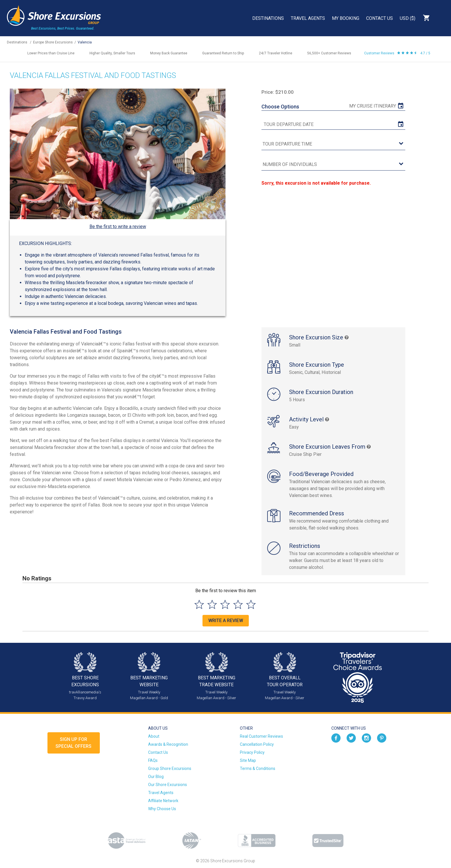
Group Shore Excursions (170, 768)
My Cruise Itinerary (373, 106)
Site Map (248, 760)
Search (441, 18)
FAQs (153, 760)
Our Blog (156, 777)
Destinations (268, 18)
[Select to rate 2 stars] (212, 604)
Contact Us (380, 18)
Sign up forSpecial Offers (73, 743)
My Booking (346, 18)
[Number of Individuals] (333, 165)
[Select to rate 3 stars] (225, 604)
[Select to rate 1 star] (199, 604)
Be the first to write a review (118, 226)
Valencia (85, 42)
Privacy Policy (252, 752)
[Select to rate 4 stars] (238, 604)
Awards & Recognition (168, 744)
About (154, 736)
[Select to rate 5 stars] (251, 604)
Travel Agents (308, 18)
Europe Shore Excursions (53, 42)
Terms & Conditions (258, 768)
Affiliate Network (163, 801)
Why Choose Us (162, 809)
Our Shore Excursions (168, 785)
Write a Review (226, 621)
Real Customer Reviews (261, 736)
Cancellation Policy (257, 744)
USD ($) (408, 18)
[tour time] (333, 144)
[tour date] (333, 125)
